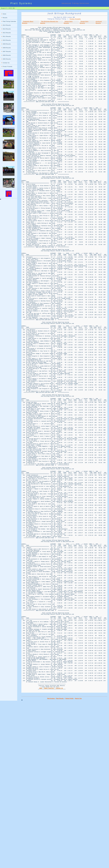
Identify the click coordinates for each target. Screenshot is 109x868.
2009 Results (7, 44)
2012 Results (7, 33)
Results (5, 18)
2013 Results (7, 29)
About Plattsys (49, 853)
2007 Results (7, 51)
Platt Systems (51, 864)
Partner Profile (70, 864)
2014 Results (7, 25)
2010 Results (7, 40)
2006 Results (7, 55)
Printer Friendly (8, 67)
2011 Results (7, 36)
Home (4, 14)
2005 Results (7, 59)
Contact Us (6, 63)
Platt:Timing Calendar (9, 21)
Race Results (60, 864)
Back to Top (79, 864)
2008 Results (7, 48)
